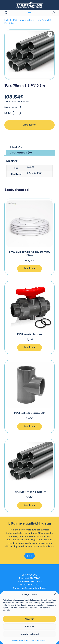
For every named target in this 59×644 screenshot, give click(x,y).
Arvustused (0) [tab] (21, 153)
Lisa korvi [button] (29, 269)
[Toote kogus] (17, 113)
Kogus (8, 113)
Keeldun (29, 627)
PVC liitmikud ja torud (24, 20)
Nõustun (30, 619)
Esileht (8, 20)
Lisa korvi (29, 125)
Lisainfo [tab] (16, 148)
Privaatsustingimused (20, 640)
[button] (55, 594)
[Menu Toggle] (30, 13)
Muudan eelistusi (30, 634)
